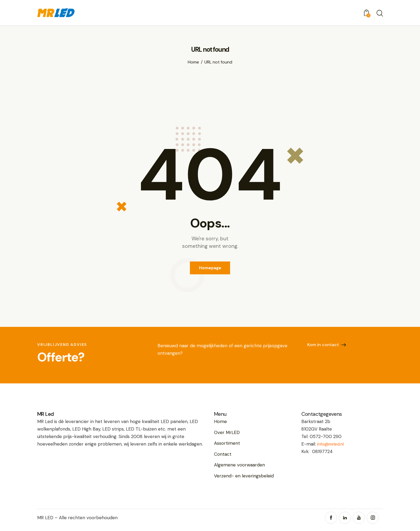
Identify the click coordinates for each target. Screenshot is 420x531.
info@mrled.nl (332, 447)
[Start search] (379, 14)
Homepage (210, 269)
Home (193, 62)
